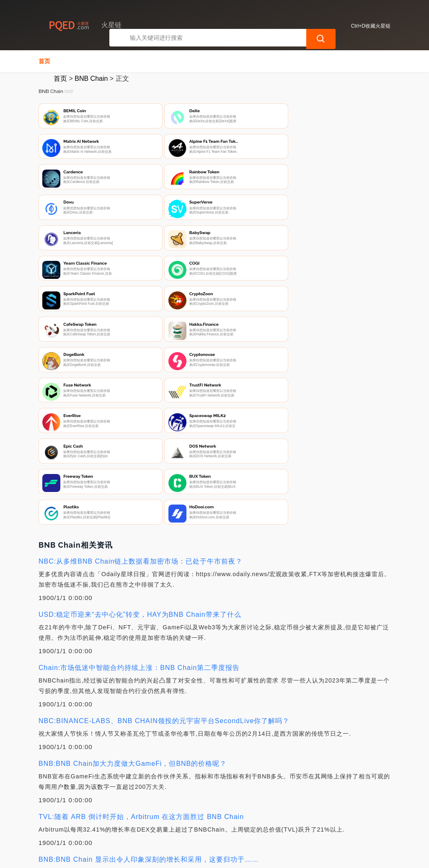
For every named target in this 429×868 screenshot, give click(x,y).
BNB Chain (91, 79)
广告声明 (214, 824)
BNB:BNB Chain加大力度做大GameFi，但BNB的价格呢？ (133, 569)
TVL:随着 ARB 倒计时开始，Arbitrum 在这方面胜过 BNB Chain (141, 622)
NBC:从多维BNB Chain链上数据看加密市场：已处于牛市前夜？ (141, 367)
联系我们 (131, 824)
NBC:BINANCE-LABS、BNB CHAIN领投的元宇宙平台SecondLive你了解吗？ (164, 527)
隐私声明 (173, 824)
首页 (44, 61)
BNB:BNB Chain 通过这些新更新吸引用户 (106, 718)
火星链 (171, 856)
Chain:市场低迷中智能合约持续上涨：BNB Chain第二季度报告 (139, 473)
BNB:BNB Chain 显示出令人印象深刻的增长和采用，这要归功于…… (149, 665)
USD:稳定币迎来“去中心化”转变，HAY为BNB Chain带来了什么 (140, 420)
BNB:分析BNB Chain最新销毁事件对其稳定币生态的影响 (130, 771)
